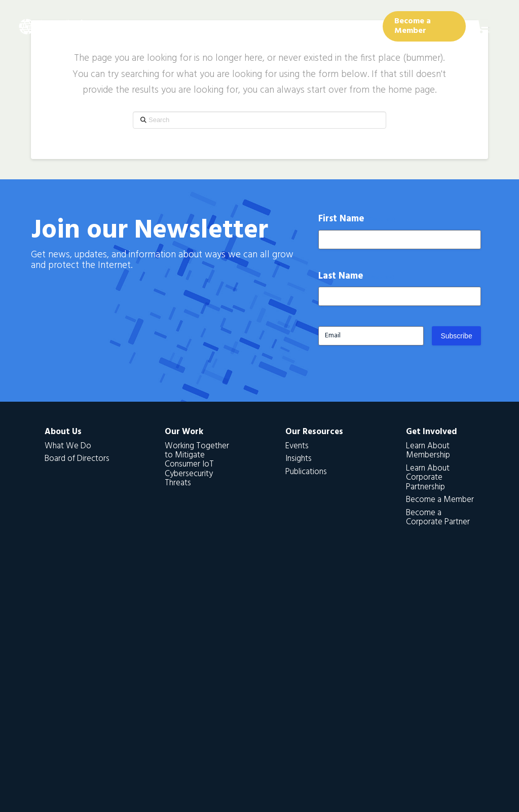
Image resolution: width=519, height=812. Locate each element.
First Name (357, 219)
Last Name (357, 276)
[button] (485, 26)
